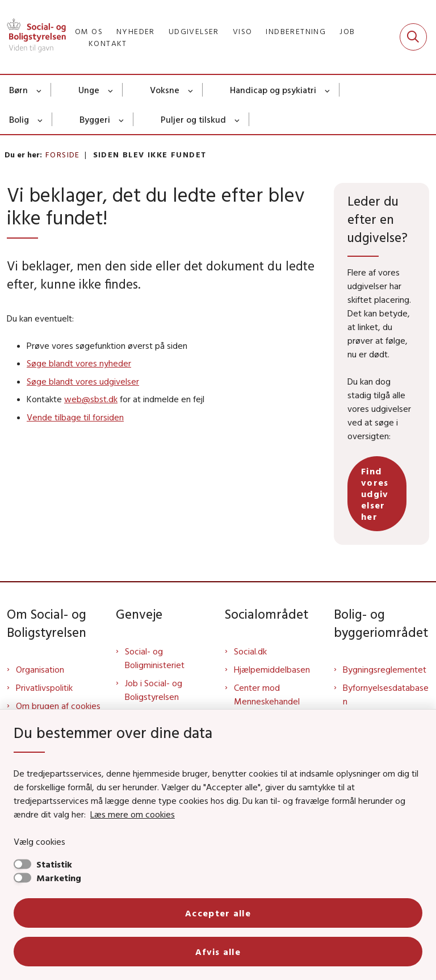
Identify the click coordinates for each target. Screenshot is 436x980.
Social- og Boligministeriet (155, 658)
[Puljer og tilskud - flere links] (238, 119)
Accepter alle (218, 913)
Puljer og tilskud (193, 119)
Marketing (59, 878)
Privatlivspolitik (44, 687)
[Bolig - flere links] (41, 119)
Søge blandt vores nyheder (79, 363)
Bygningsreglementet (385, 669)
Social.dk (250, 651)
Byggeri (95, 119)
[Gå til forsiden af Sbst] (33, 37)
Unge (89, 90)
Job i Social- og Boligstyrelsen (154, 690)
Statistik (54, 864)
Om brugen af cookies (58, 706)
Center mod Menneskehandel (267, 694)
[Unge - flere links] (111, 90)
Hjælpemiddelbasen (272, 669)
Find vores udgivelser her (375, 494)
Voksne (165, 90)
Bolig (19, 119)
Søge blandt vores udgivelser (83, 381)
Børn (18, 90)
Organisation (40, 669)
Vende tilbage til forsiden (75, 417)
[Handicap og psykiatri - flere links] (328, 90)
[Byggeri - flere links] (122, 119)
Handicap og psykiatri (273, 90)
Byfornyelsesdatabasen (386, 694)
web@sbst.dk (91, 399)
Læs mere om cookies (133, 814)
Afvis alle (218, 952)
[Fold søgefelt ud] (413, 37)
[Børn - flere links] (39, 90)
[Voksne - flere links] (191, 90)
